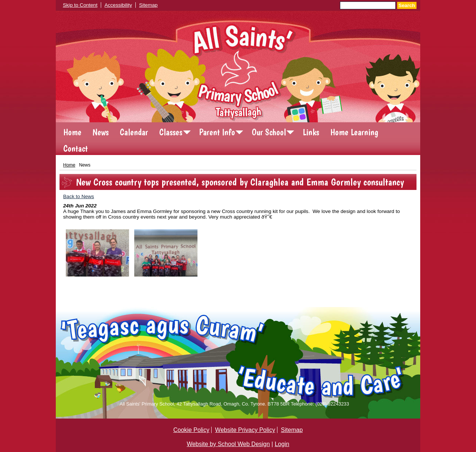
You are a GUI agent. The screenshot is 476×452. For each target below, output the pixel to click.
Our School (269, 132)
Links (311, 132)
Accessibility (118, 5)
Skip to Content (80, 5)
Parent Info (217, 132)
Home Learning (354, 132)
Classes (171, 132)
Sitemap (148, 5)
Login (282, 444)
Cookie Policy (191, 430)
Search (407, 5)
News (101, 132)
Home (72, 132)
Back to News (79, 196)
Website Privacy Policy (245, 430)
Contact (75, 148)
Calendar (134, 132)
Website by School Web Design (228, 444)
